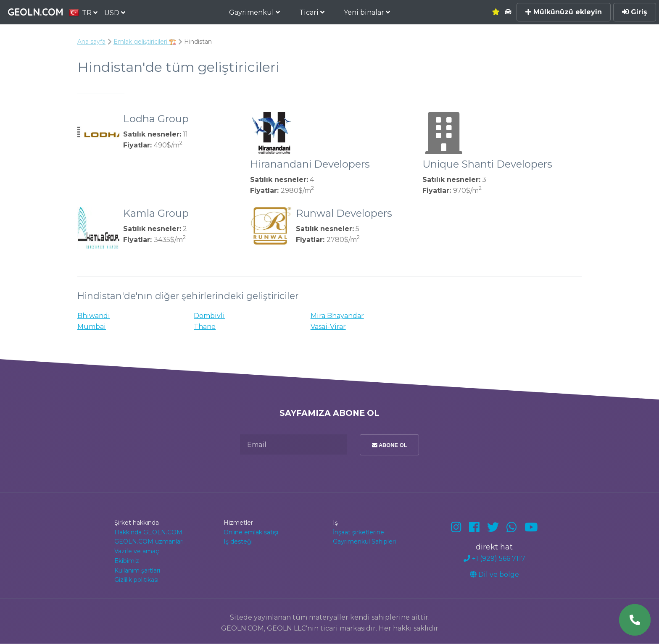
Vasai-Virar (328, 327)
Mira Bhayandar (337, 316)
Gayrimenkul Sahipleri (364, 541)
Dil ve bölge (494, 574)
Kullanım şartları (137, 570)
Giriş (635, 12)
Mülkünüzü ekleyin (564, 12)
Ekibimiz (127, 561)
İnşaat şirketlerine (358, 532)
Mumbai (92, 327)
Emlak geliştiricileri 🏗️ (145, 42)
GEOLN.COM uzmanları (149, 541)
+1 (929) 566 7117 (494, 559)
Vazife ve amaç (137, 551)
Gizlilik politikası (136, 580)
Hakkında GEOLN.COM (148, 532)
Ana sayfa (91, 42)
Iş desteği (238, 541)
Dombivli (209, 316)
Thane (205, 327)
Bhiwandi (94, 316)
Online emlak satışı (251, 532)
